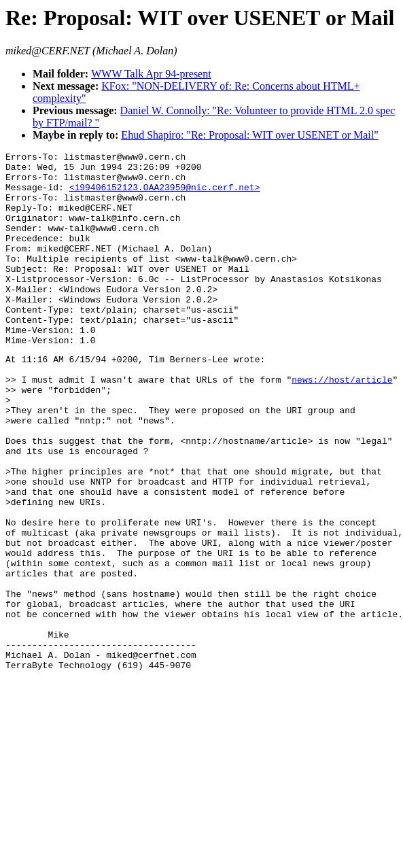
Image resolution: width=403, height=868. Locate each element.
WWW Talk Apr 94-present (151, 74)
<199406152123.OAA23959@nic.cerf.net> (165, 195)
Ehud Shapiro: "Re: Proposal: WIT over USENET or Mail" (249, 135)
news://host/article (342, 424)
